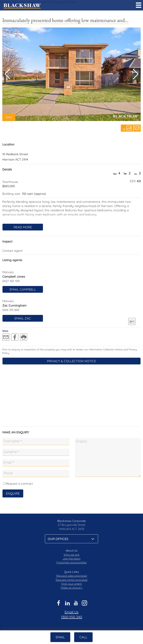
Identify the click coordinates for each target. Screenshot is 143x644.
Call (83, 637)
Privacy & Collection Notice (71, 361)
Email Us (71, 612)
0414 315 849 (11, 310)
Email (60, 637)
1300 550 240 (72, 617)
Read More (23, 227)
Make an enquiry (71, 588)
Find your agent (71, 584)
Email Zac (23, 318)
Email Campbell (23, 289)
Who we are (72, 555)
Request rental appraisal (72, 580)
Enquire (13, 493)
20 (124, 129)
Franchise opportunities (71, 562)
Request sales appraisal (72, 576)
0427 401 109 (11, 281)
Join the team (72, 558)
